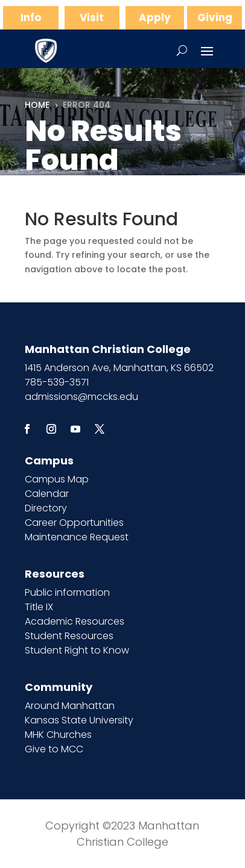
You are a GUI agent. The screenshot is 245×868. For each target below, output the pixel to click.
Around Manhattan (70, 706)
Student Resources (69, 636)
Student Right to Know (77, 650)
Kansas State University (79, 720)
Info (31, 17)
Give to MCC (54, 749)
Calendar (47, 494)
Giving (215, 17)
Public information (67, 592)
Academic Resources (75, 621)
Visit (92, 17)
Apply (155, 17)
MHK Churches (58, 735)
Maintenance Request (77, 537)
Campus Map (57, 479)
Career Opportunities (74, 523)
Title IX (39, 607)
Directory (46, 508)
